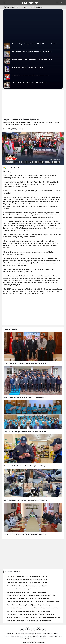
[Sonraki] (7, 7)
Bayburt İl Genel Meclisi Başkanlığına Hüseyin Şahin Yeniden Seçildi (29, 611)
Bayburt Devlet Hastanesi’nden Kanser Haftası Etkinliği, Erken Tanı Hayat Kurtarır (33, 608)
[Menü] (5, 3)
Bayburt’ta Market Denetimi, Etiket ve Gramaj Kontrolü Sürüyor (25, 466)
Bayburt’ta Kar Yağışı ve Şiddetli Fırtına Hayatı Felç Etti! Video (32, 52)
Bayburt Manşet (31, 3)
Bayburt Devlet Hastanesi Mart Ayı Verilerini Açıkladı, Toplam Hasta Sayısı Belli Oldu (34, 617)
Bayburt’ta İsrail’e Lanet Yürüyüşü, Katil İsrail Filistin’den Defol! (32, 59)
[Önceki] (5, 7)
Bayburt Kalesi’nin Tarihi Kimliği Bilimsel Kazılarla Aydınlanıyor (25, 363)
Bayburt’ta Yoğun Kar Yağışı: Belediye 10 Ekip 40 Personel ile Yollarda (35, 44)
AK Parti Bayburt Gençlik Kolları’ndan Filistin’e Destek (29, 83)
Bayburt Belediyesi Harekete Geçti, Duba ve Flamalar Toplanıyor (26, 500)
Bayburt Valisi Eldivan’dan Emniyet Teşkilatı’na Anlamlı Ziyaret (25, 397)
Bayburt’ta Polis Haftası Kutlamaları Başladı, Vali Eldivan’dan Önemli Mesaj (31, 614)
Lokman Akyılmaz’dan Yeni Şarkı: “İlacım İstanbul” (28, 67)
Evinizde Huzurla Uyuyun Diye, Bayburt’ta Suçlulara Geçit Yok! (25, 534)
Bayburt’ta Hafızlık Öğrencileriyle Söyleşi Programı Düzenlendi (25, 432)
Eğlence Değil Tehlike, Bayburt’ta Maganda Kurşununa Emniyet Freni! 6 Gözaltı (32, 595)
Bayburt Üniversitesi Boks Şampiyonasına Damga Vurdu (30, 75)
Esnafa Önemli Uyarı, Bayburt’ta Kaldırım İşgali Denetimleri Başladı (28, 598)
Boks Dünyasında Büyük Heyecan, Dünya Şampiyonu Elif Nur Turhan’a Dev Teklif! (33, 602)
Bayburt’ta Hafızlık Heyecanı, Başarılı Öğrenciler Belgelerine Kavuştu (29, 605)
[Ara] (58, 3)
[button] (61, 3)
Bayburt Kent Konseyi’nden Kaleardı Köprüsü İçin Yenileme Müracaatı (29, 621)
